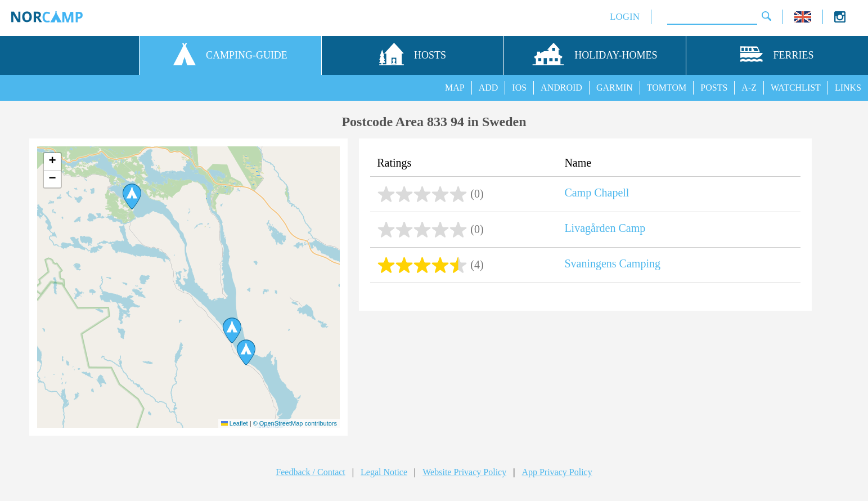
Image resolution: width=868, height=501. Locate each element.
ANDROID (561, 88)
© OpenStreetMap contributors (295, 423)
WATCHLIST (796, 88)
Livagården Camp (605, 228)
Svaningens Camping (612, 263)
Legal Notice (384, 472)
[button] (246, 352)
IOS (519, 88)
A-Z (749, 88)
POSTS (714, 88)
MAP (455, 88)
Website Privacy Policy (464, 472)
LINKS (848, 88)
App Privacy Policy (557, 472)
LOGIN (625, 17)
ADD (489, 88)
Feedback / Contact (311, 472)
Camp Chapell (597, 193)
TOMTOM (667, 88)
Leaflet (235, 423)
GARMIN (615, 88)
